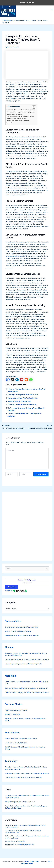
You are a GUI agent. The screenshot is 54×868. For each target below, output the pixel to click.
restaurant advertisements (14, 256)
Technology (11, 761)
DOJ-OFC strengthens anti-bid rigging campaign (20, 802)
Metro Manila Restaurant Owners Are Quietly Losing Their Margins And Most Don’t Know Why (26, 655)
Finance (9, 648)
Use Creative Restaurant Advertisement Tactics (20, 116)
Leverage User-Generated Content (16, 118)
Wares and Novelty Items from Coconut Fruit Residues (22, 636)
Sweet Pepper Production (26, 845)
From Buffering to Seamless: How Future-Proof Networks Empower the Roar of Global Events (26, 807)
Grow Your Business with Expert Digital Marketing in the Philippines (26, 688)
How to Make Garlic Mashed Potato (16, 743)
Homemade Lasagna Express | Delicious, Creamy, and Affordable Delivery (25, 720)
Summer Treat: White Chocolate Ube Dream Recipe (21, 739)
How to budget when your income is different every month (23, 664)
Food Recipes (12, 733)
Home (4, 20)
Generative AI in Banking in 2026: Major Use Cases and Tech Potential (27, 774)
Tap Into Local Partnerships (14, 114)
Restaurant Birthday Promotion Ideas (19, 401)
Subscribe (11, 587)
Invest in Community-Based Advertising (18, 121)
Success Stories (14, 704)
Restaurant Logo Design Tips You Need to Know (23, 398)
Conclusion (10, 123)
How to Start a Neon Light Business (16, 710)
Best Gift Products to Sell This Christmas (18, 632)
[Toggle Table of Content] (33, 107)
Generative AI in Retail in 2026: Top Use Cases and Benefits (24, 778)
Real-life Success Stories (13, 715)
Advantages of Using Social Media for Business (23, 395)
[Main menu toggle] (52, 9)
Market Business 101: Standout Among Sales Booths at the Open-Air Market (26, 683)
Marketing (10, 20)
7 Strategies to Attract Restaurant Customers (22, 405)
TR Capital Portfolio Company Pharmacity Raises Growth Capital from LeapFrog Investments (27, 797)
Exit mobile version (27, 3)
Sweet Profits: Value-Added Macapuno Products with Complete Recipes (25, 748)
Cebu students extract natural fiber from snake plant (21, 627)
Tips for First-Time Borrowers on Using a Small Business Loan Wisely (27, 660)
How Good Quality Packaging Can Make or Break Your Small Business (27, 693)
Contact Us (21, 842)
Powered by (16, 591)
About (27, 861)
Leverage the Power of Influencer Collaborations (20, 110)
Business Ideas (13, 621)
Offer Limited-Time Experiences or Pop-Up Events (21, 112)
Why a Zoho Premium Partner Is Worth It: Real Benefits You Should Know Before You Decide (26, 768)
